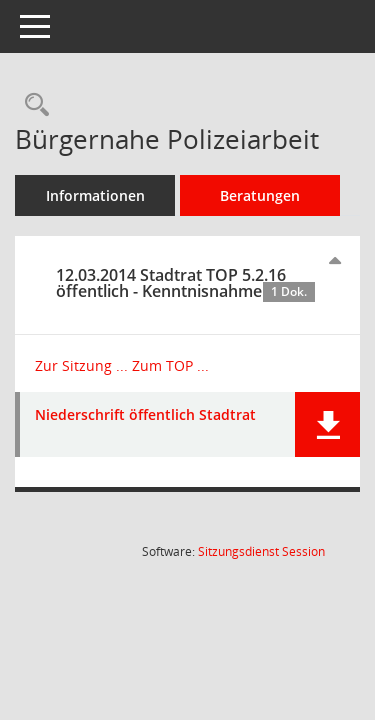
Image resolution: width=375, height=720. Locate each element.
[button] (327, 424)
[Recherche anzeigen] (32, 105)
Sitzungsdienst (261, 551)
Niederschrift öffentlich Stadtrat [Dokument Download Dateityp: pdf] (145, 415)
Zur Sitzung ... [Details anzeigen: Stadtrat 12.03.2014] (81, 365)
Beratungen (260, 195)
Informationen (95, 195)
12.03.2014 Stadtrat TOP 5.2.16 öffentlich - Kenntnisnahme (185, 283)
